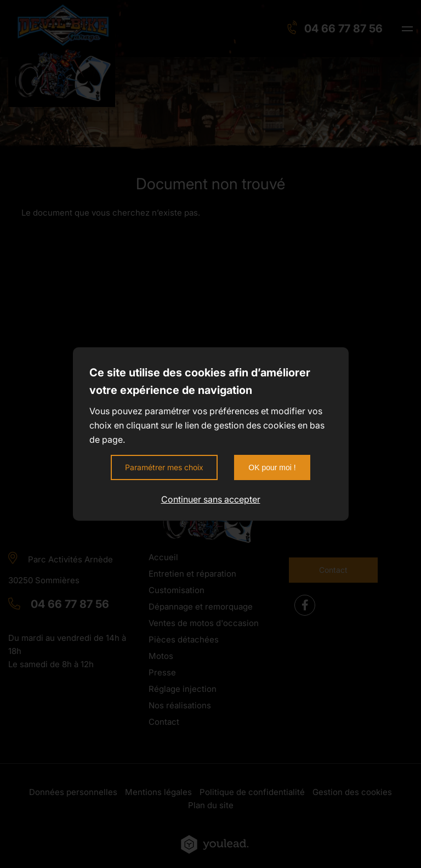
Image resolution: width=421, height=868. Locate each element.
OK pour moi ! (272, 467)
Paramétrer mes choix (164, 467)
